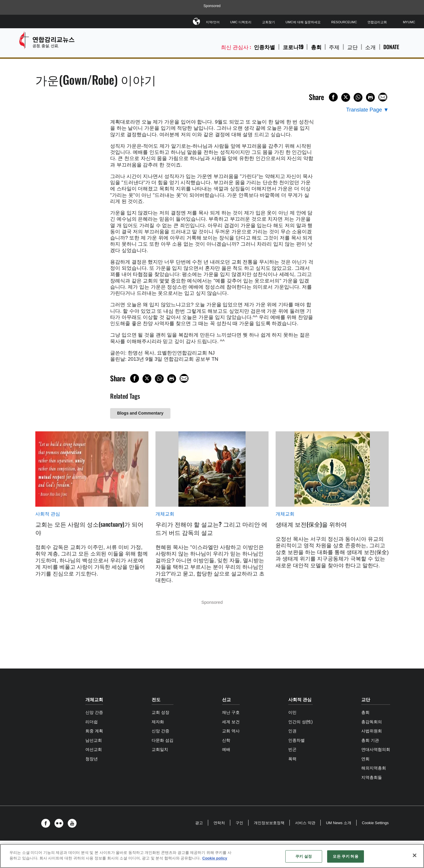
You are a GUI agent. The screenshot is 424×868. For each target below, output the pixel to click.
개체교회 (165, 514)
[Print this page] (370, 97)
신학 (226, 740)
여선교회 (94, 749)
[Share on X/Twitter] (346, 97)
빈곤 (292, 749)
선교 (226, 700)
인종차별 (264, 47)
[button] (47, 823)
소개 (370, 47)
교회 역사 (231, 731)
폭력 (292, 759)
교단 (352, 47)
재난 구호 (231, 712)
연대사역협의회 (376, 749)
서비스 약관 (305, 823)
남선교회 (94, 740)
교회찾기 (269, 22)
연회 (365, 759)
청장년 (92, 759)
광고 (199, 823)
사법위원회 (372, 731)
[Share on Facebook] (333, 97)
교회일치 (160, 749)
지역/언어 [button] (213, 21)
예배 (226, 749)
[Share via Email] (383, 97)
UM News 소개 (339, 823)
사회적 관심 (48, 514)
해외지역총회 (374, 768)
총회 (316, 47)
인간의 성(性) (300, 722)
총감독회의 (372, 722)
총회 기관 (370, 740)
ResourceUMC (344, 22)
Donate (391, 47)
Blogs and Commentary (140, 413)
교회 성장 (160, 712)
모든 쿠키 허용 (345, 856)
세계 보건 (231, 722)
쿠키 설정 (304, 856)
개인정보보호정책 (269, 823)
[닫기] (415, 855)
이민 (292, 712)
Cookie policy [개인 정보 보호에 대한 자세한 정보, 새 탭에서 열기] (215, 858)
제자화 (158, 722)
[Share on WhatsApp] (358, 97)
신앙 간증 (94, 712)
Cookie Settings (375, 823)
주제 (334, 47)
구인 (239, 823)
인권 (292, 731)
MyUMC (409, 22)
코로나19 (293, 47)
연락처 (219, 823)
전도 (156, 700)
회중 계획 (94, 731)
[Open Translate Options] (367, 110)
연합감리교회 (377, 22)
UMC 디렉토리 (241, 22)
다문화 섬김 (163, 740)
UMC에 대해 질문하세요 (303, 22)
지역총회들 (372, 777)
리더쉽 (92, 722)
